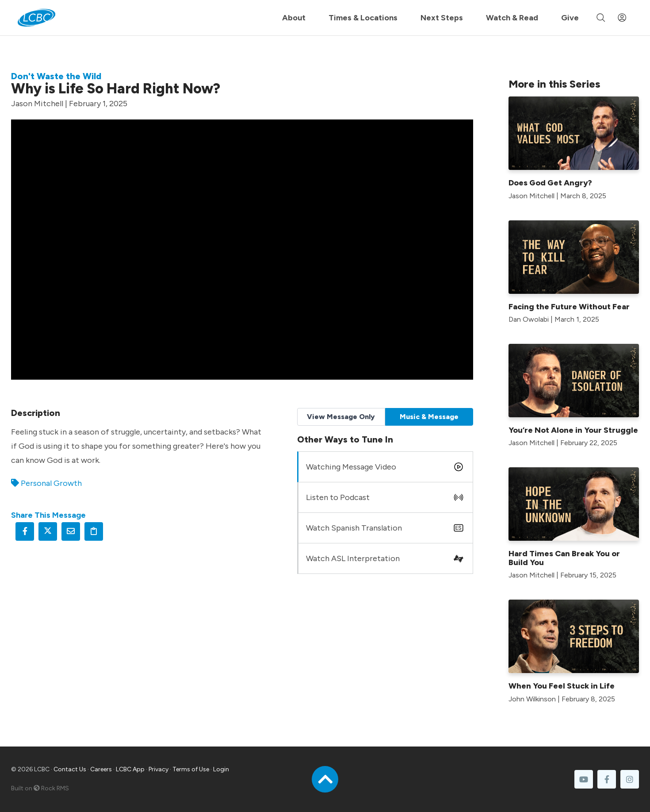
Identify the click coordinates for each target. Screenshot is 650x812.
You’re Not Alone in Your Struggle (573, 430)
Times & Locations (363, 18)
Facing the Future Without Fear (569, 307)
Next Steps (442, 18)
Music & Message (429, 417)
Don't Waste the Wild (56, 76)
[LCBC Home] (36, 18)
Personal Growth (51, 483)
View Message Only (341, 417)
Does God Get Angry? (550, 183)
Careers (101, 769)
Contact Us (70, 769)
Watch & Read (512, 18)
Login (221, 769)
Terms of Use (191, 769)
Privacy (159, 769)
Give (570, 18)
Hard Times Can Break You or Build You (564, 558)
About (294, 18)
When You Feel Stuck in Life (562, 686)
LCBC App (130, 769)
